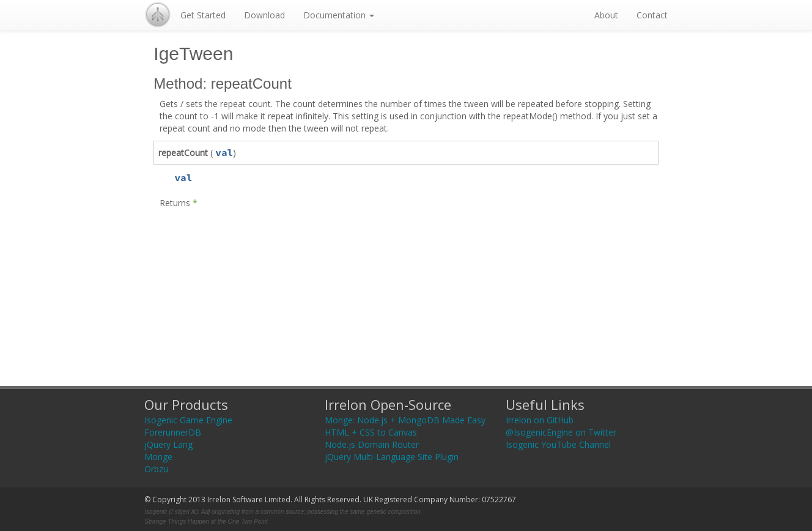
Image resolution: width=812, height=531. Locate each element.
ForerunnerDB (173, 432)
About (606, 15)
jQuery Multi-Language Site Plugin (392, 457)
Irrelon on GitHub (540, 420)
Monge (158, 457)
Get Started (203, 15)
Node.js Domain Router (372, 444)
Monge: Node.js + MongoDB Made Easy (405, 420)
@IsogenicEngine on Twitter (561, 432)
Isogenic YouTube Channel (558, 444)
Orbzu (156, 469)
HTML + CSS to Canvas (371, 432)
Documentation (339, 15)
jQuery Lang (168, 444)
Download (264, 15)
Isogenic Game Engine (188, 420)
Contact (652, 15)
